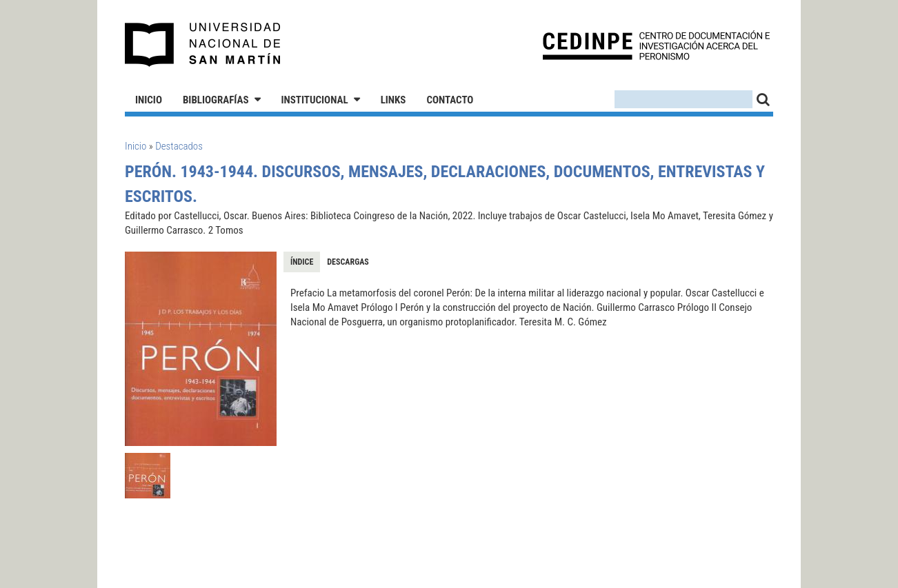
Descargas (348, 262)
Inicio (149, 100)
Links (393, 100)
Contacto (450, 100)
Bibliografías (216, 100)
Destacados (179, 146)
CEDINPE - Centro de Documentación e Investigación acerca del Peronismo (656, 45)
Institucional (315, 100)
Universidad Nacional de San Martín (203, 45)
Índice (302, 262)
